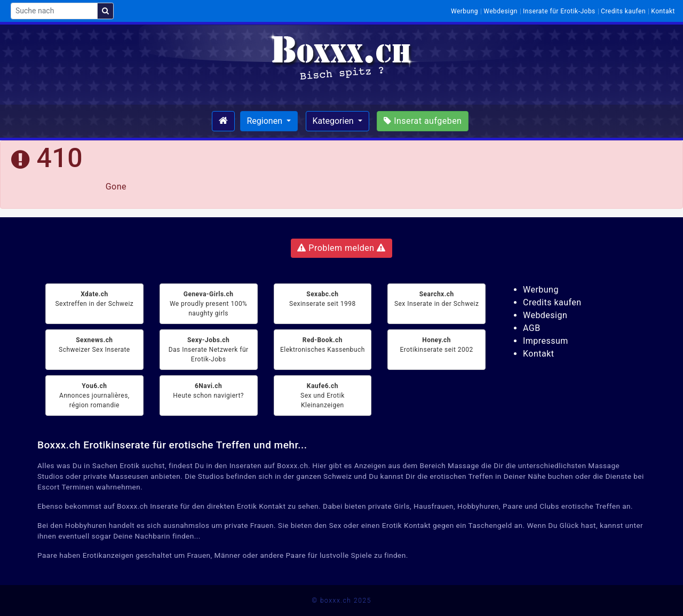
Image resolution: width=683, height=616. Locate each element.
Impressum (546, 341)
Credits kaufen (623, 11)
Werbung (464, 11)
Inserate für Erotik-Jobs (559, 11)
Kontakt (663, 11)
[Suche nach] (54, 11)
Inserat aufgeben (423, 121)
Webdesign (501, 11)
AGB (532, 328)
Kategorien (334, 121)
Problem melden (341, 248)
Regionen (266, 121)
